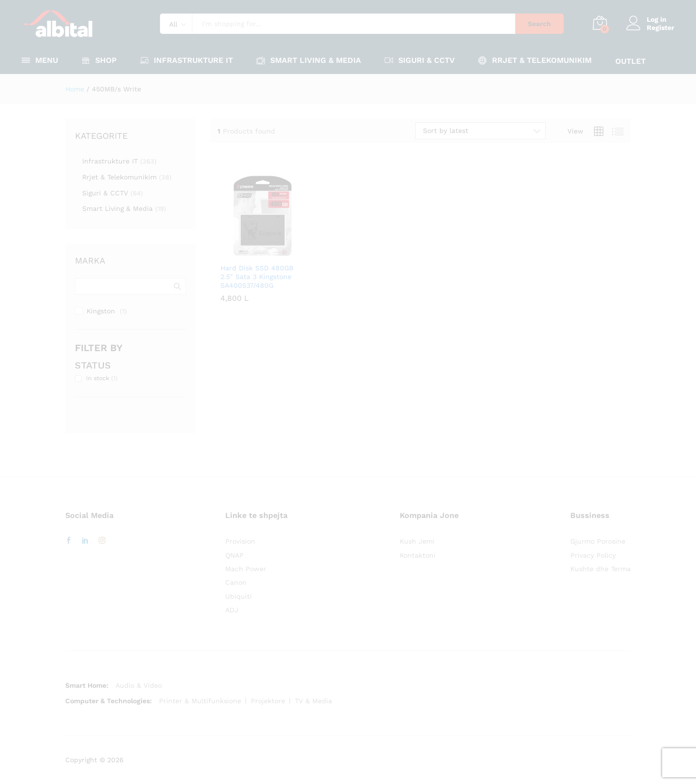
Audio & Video (139, 685)
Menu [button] (40, 60)
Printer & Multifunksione (200, 701)
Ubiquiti (239, 596)
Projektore (268, 701)
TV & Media (313, 701)
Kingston (101, 311)
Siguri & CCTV (105, 193)
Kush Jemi (417, 541)
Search (539, 24)
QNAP (234, 555)
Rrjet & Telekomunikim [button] (535, 60)
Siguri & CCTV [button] (420, 60)
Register (660, 28)
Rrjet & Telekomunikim (119, 177)
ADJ (232, 610)
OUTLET (631, 61)
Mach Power (246, 569)
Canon (236, 582)
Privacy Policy (593, 555)
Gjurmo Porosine (598, 541)
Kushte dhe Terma (601, 569)
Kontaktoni (418, 555)
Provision (240, 541)
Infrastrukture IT (110, 161)
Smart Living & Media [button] (309, 60)
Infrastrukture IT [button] (187, 60)
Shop (99, 60)
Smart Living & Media (117, 208)
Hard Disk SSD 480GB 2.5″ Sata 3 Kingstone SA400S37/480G (257, 277)
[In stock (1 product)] (78, 379)
